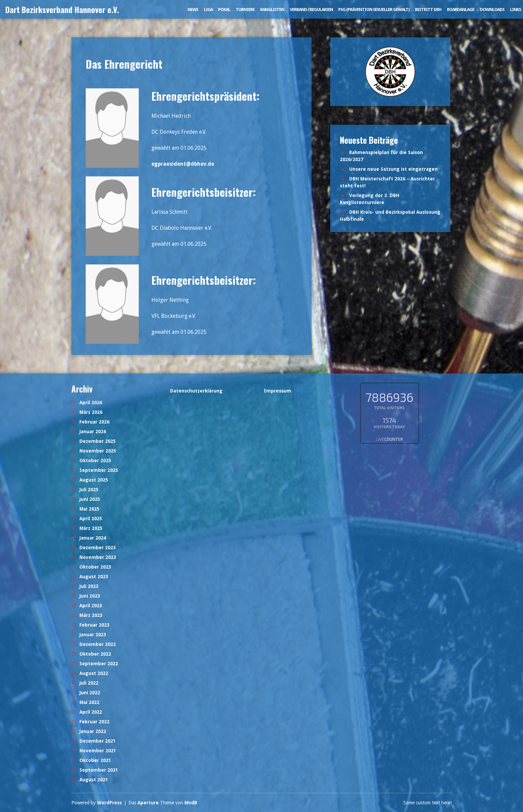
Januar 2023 (93, 635)
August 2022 (94, 673)
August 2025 (94, 480)
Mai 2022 (89, 702)
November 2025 (98, 451)
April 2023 (91, 606)
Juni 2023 (90, 596)
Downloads (492, 10)
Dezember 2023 (98, 548)
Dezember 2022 (98, 644)
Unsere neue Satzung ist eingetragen (393, 169)
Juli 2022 (89, 683)
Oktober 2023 (95, 567)
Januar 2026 (93, 432)
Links (515, 10)
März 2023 (91, 615)
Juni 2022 (90, 693)
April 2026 (91, 402)
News (193, 10)
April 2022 (91, 712)
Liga (208, 10)
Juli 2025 (89, 490)
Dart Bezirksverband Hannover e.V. (62, 9)
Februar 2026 (94, 422)
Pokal (224, 10)
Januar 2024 (93, 538)
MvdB (191, 803)
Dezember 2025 (98, 441)
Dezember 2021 (98, 741)
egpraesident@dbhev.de (183, 164)
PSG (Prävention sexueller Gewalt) (374, 10)
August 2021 (94, 780)
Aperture (148, 803)
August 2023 (94, 577)
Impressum (278, 391)
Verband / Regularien (311, 10)
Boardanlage (461, 10)
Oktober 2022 (95, 654)
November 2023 (98, 557)
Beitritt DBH (428, 10)
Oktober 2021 (95, 760)
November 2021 (98, 751)
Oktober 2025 (95, 461)
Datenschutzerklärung (196, 391)
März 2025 (91, 528)
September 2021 (99, 770)
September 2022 (99, 664)
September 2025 (99, 470)
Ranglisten (272, 10)
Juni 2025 (90, 499)
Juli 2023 (89, 586)
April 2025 (91, 519)
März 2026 (91, 412)
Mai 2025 (89, 509)
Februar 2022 (94, 722)
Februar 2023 (94, 625)
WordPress (109, 803)
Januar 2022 (93, 731)
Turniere (245, 10)
